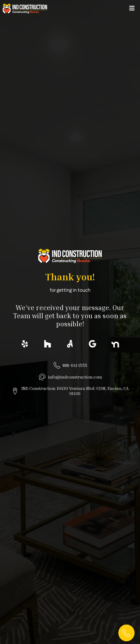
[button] (132, 8)
